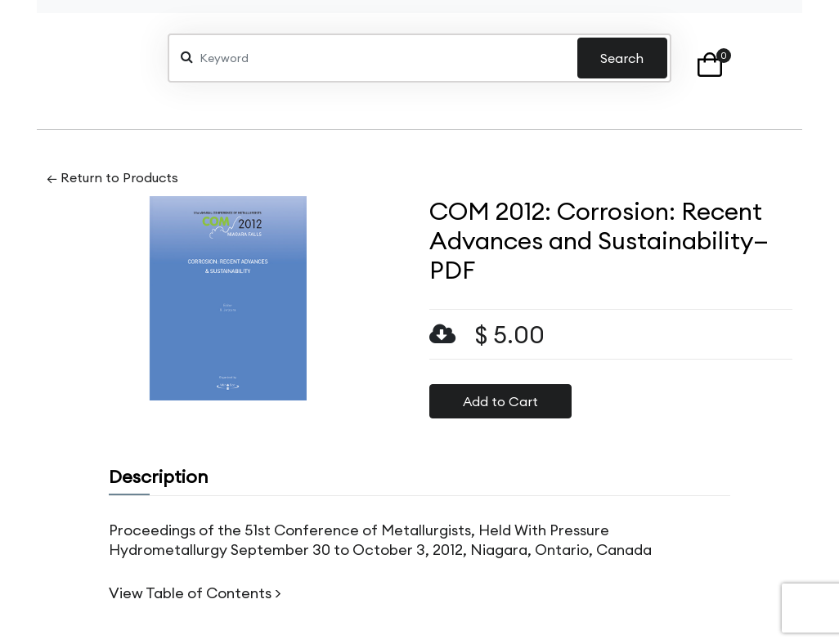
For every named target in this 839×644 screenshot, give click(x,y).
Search (622, 58)
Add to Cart (500, 401)
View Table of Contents (190, 593)
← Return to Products (112, 177)
